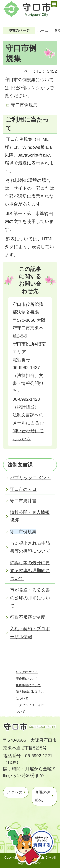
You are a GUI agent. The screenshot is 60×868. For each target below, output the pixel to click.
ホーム (43, 30)
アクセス (15, 792)
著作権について (27, 679)
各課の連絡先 (43, 796)
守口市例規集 (24, 105)
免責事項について (28, 685)
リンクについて (27, 672)
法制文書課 (20, 465)
